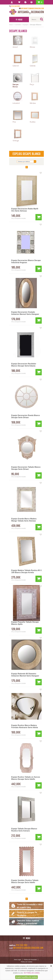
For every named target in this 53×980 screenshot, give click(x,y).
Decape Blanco (36, 25)
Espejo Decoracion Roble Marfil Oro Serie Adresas (25, 210)
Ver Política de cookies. (32, 973)
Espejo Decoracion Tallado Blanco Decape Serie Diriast (26, 468)
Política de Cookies (27, 962)
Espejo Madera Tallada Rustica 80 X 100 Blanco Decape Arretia (26, 571)
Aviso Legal (17, 960)
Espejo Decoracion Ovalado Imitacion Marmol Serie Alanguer (25, 313)
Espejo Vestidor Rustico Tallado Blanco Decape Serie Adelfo (25, 881)
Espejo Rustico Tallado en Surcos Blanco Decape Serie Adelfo (26, 778)
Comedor (18, 25)
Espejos (25, 25)
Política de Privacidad (30, 960)
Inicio (11, 25)
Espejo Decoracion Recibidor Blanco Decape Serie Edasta (24, 365)
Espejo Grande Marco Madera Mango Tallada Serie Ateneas (24, 520)
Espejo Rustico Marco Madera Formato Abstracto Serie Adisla (25, 726)
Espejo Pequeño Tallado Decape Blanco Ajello (25, 623)
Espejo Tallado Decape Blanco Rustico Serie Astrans (24, 830)
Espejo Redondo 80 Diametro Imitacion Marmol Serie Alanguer (25, 675)
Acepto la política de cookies (26, 977)
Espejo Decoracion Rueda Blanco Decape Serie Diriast (26, 416)
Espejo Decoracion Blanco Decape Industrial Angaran (26, 261)
